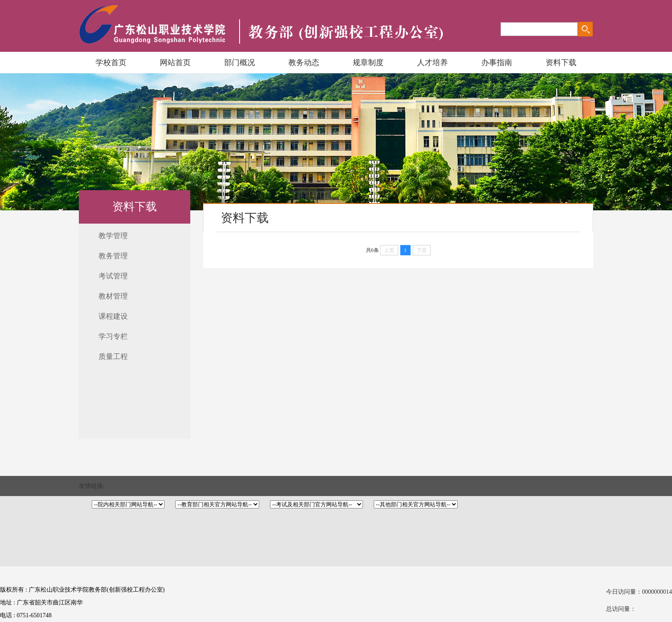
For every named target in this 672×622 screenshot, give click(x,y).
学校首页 (111, 63)
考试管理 (113, 276)
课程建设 (113, 316)
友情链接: (92, 486)
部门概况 (240, 63)
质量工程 (113, 357)
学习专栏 (113, 336)
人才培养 (432, 63)
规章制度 (368, 63)
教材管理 (113, 296)
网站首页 (175, 63)
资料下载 (561, 63)
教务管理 (113, 256)
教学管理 (113, 236)
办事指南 (497, 63)
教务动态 (304, 63)
